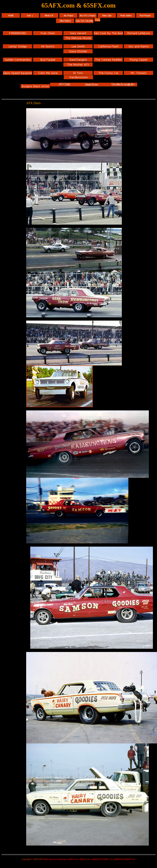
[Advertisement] (14, 129)
